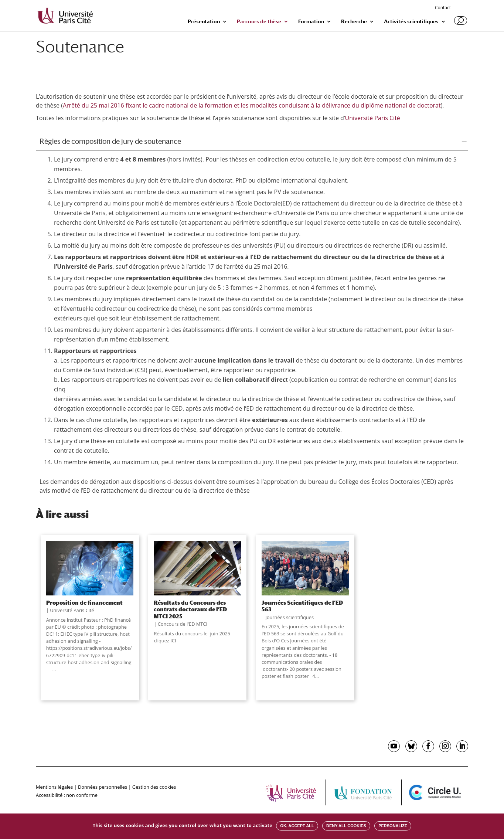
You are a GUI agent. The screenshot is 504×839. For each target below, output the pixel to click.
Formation (311, 22)
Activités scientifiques (411, 22)
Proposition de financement (84, 602)
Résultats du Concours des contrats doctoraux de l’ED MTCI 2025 (190, 609)
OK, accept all (297, 826)
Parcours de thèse (259, 22)
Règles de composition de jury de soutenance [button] (110, 141)
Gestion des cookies (154, 787)
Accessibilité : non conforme (67, 795)
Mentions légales (54, 787)
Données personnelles (103, 787)
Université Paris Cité (373, 118)
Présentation (204, 22)
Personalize (393, 826)
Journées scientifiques (290, 617)
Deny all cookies (346, 826)
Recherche (354, 22)
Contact (443, 8)
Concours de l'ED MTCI (183, 624)
